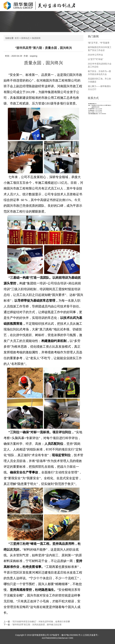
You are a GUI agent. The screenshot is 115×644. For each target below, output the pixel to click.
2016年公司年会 (95, 55)
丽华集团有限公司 (41, 635)
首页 (17, 38)
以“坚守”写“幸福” (96, 59)
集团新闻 (36, 38)
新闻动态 (25, 38)
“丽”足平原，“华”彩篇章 (99, 43)
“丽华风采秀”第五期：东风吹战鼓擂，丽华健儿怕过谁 (37, 625)
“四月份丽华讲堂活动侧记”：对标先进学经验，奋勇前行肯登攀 (41, 622)
